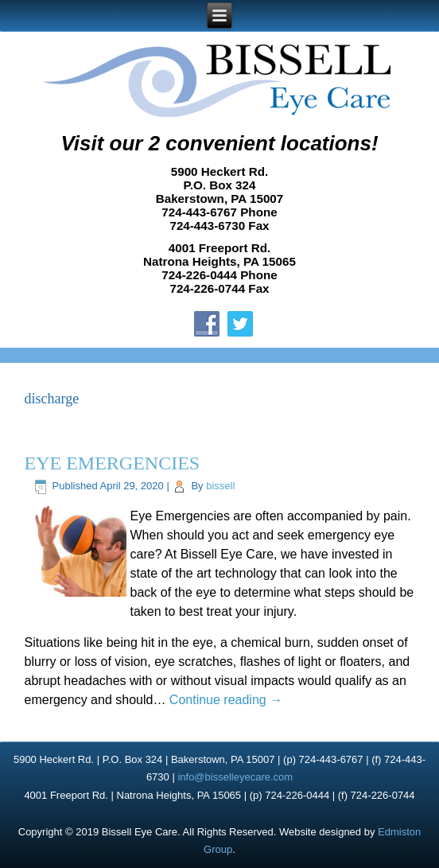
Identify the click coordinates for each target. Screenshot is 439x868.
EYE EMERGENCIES (113, 463)
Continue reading (226, 700)
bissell (220, 486)
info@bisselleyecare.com (235, 777)
